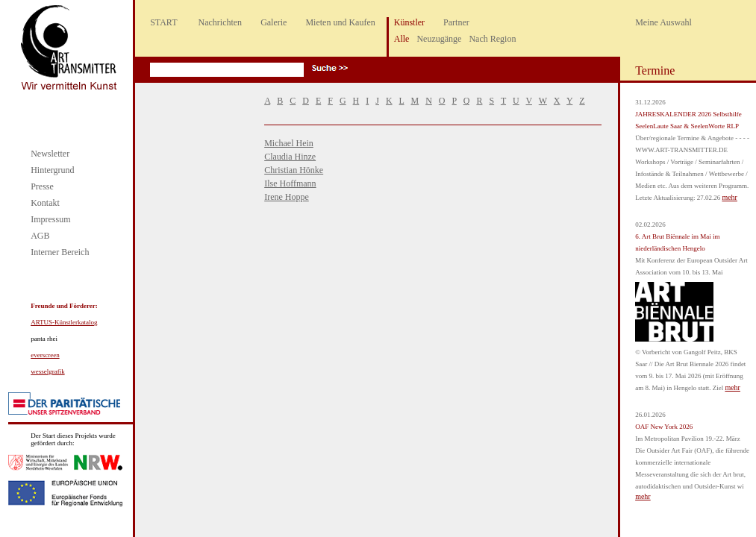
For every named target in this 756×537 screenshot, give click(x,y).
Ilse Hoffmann (290, 183)
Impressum (50, 219)
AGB (40, 236)
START (163, 22)
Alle (402, 39)
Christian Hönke (294, 170)
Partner (456, 22)
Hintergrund (52, 170)
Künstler (409, 22)
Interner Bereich (60, 252)
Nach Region (492, 39)
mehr (730, 197)
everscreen (45, 355)
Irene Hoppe (287, 197)
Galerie (274, 22)
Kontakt (45, 203)
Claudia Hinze (290, 157)
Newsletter (50, 154)
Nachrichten (220, 22)
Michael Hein (289, 143)
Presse (42, 186)
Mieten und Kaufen (340, 22)
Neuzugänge (439, 39)
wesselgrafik (47, 371)
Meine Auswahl (663, 22)
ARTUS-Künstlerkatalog (64, 322)
